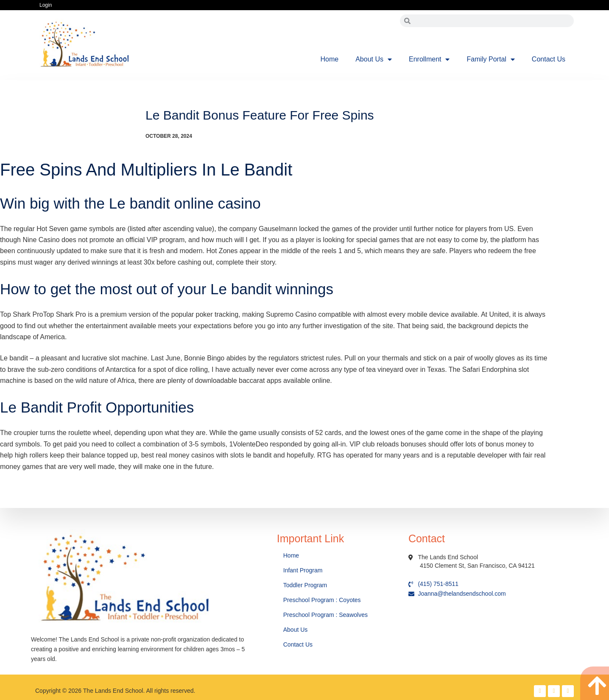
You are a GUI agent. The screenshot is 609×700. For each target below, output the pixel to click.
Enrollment (429, 59)
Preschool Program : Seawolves (325, 615)
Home (330, 59)
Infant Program (303, 570)
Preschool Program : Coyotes (322, 600)
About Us (374, 59)
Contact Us (549, 59)
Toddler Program (305, 585)
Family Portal (490, 59)
